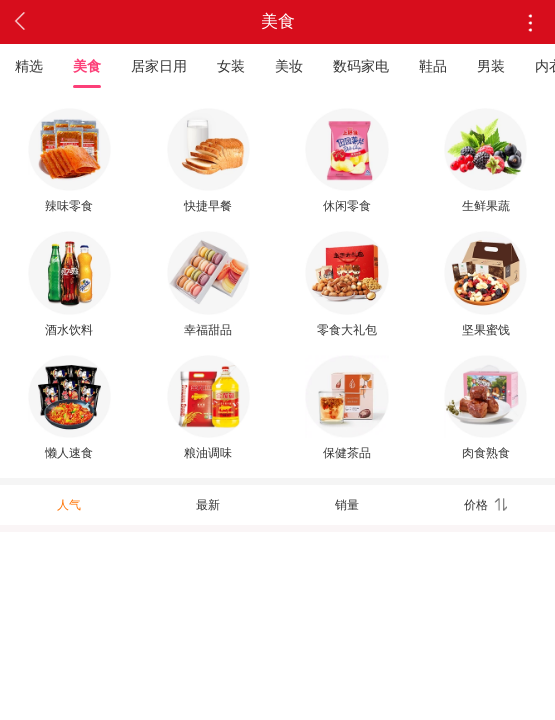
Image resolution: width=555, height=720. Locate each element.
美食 (87, 66)
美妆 (289, 66)
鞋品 (433, 66)
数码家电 (361, 66)
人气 (69, 505)
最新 (208, 505)
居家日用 (159, 66)
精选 (29, 66)
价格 (485, 505)
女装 (231, 66)
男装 (491, 66)
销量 (347, 505)
